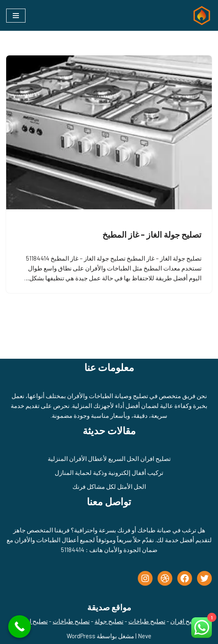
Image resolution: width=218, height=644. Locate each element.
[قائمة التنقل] (16, 16)
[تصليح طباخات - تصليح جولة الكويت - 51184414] (200, 15)
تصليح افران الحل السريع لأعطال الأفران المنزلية (109, 458)
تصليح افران (186, 621)
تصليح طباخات (147, 621)
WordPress (81, 636)
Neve (145, 636)
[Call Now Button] (20, 627)
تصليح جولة (109, 621)
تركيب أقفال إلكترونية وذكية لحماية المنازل (109, 472)
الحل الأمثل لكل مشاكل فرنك (109, 486)
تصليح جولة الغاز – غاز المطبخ (152, 234)
